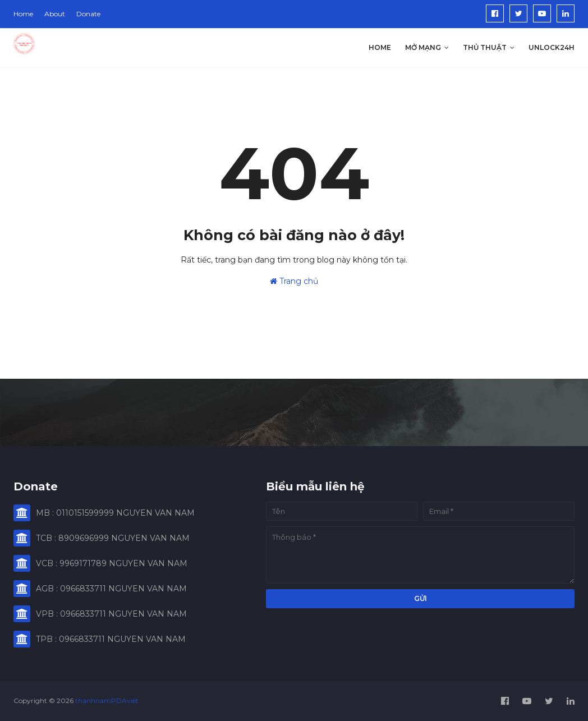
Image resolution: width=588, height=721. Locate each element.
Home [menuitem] (380, 47)
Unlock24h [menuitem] (552, 47)
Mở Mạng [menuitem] (423, 47)
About (55, 14)
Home (23, 14)
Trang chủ (294, 281)
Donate (88, 14)
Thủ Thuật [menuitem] (485, 47)
